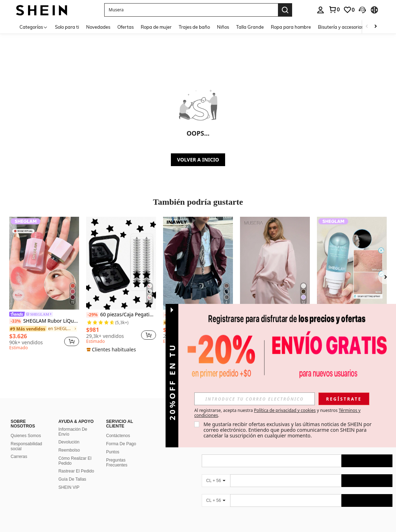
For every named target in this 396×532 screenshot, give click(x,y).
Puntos (113, 452)
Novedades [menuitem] (98, 27)
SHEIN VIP (69, 487)
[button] (191, 10)
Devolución (69, 442)
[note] (112, 350)
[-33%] (15, 321)
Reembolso (69, 450)
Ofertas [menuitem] (126, 27)
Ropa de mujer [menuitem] (156, 27)
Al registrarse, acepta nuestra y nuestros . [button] (277, 413)
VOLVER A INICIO (198, 160)
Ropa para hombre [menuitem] (291, 27)
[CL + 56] (216, 481)
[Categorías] (34, 27)
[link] (334, 10)
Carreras (19, 457)
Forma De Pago (121, 444)
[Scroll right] (375, 27)
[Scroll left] (367, 27)
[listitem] (44, 285)
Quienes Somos (26, 436)
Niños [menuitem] (223, 27)
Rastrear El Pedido (76, 471)
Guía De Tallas (72, 479)
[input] (255, 399)
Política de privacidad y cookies (285, 410)
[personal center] (320, 10)
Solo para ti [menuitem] (67, 27)
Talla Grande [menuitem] (250, 27)
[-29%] (92, 315)
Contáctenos (118, 436)
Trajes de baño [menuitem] (194, 27)
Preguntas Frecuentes (117, 463)
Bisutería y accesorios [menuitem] (341, 27)
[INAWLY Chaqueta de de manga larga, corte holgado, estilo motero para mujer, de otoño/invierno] (198, 263)
